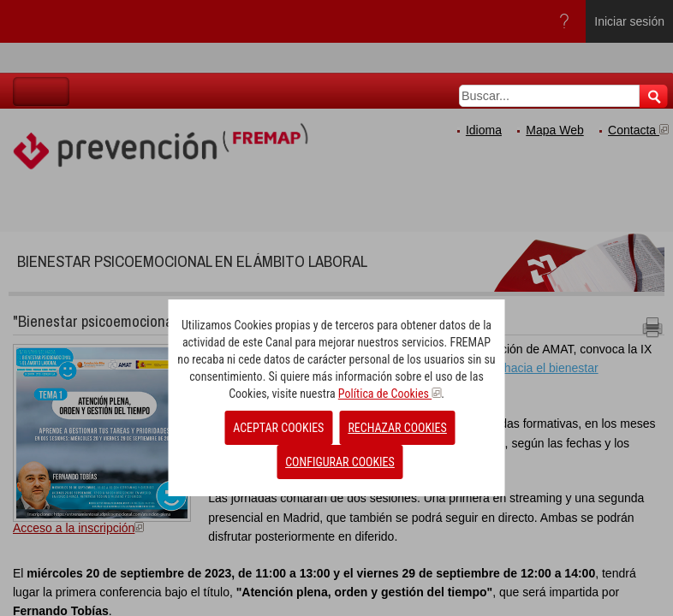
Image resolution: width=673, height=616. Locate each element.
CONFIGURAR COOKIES (340, 462)
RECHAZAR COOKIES (397, 428)
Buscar (654, 96)
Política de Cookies (390, 394)
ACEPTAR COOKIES (278, 428)
